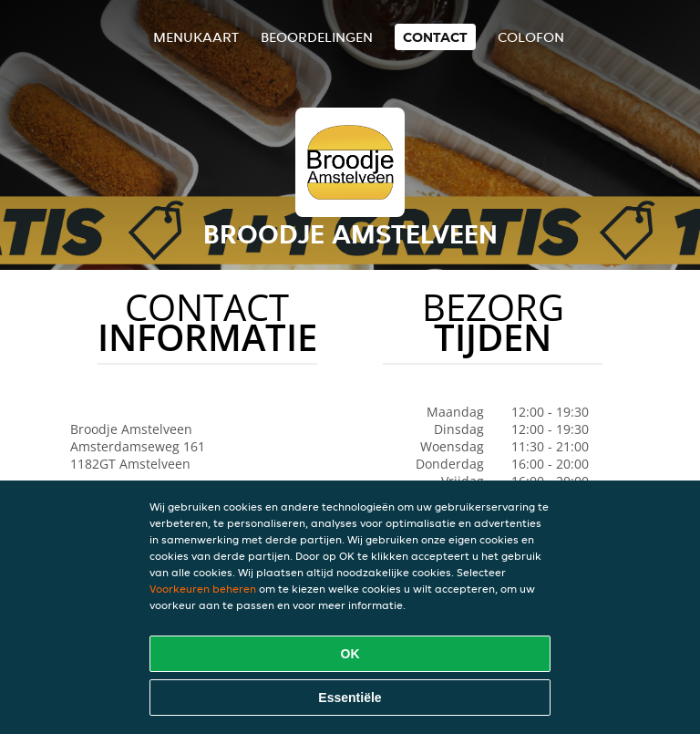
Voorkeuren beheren (203, 589)
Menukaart (196, 37)
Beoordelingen (317, 37)
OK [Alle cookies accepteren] (350, 654)
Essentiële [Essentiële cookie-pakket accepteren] (350, 698)
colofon (531, 37)
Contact (435, 37)
